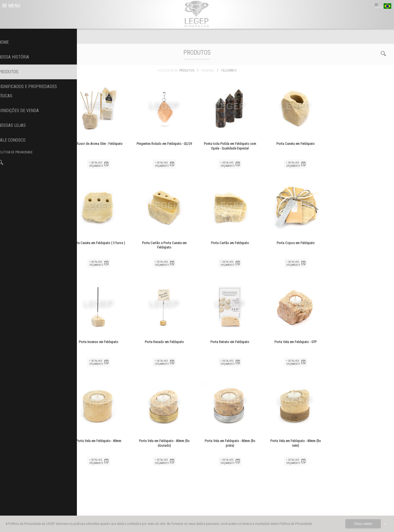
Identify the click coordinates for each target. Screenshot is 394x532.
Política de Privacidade (296, 524)
